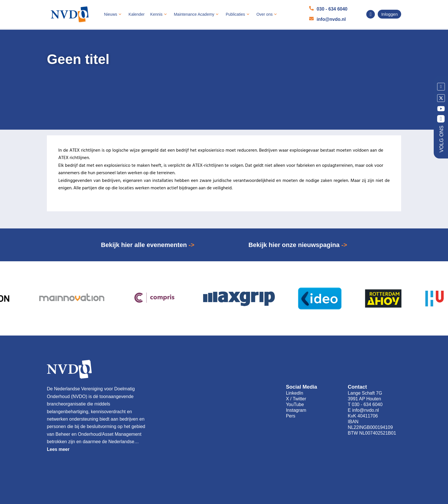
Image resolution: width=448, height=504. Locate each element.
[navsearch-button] (371, 14)
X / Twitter (296, 399)
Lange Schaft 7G (365, 393)
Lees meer (58, 449)
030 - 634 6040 (332, 9)
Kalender (137, 14)
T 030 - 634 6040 (365, 404)
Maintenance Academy (197, 14)
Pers (291, 416)
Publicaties (238, 14)
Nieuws (113, 14)
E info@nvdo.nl (363, 410)
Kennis (159, 14)
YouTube (295, 404)
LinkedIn (295, 393)
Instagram (296, 410)
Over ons (267, 14)
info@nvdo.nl (331, 19)
